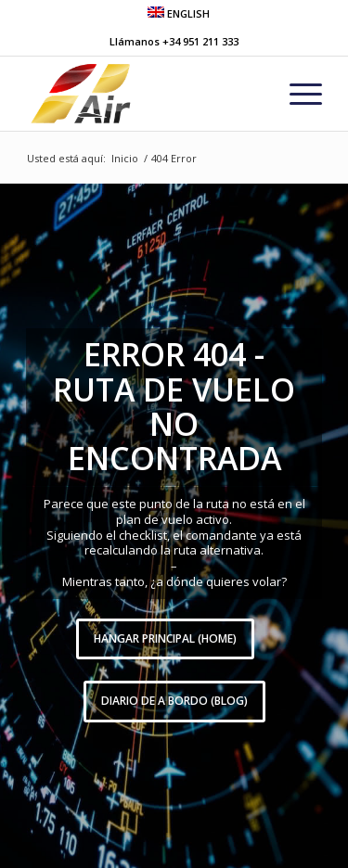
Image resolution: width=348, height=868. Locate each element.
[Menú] (296, 94)
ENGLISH (179, 13)
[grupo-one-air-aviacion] (144, 94)
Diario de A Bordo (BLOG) (174, 701)
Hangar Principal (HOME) (165, 638)
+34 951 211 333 (200, 41)
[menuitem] (179, 13)
